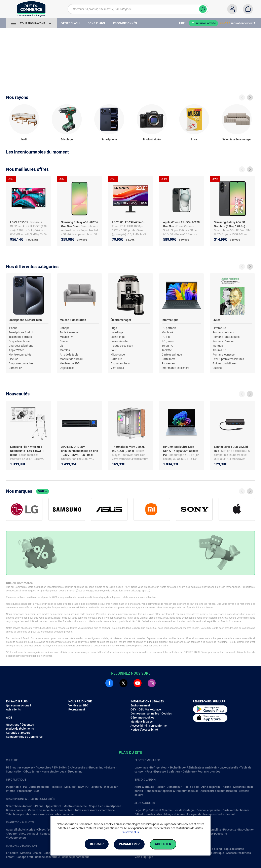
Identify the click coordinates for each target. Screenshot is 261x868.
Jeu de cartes (154, 814)
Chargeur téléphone (21, 346)
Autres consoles (23, 767)
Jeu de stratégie (184, 810)
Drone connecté (16, 810)
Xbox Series (32, 772)
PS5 (9, 767)
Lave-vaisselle (229, 767)
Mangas (218, 346)
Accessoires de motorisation (219, 791)
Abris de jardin (211, 787)
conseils (121, 646)
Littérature (219, 328)
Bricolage (67, 139)
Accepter (165, 844)
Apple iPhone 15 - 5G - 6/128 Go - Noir (181, 224)
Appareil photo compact (23, 834)
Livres (216, 320)
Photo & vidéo (152, 139)
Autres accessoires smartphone (95, 810)
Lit (61, 346)
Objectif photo (46, 830)
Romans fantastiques (226, 337)
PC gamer (168, 341)
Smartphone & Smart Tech (25, 320)
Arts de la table (69, 355)
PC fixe (166, 337)
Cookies (167, 713)
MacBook (70, 787)
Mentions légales (142, 722)
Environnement (140, 705)
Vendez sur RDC (79, 705)
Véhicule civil (226, 814)
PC (25, 787)
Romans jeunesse (223, 355)
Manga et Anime (175, 814)
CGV (133, 709)
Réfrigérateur (159, 767)
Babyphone (246, 830)
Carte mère (169, 359)
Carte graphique (172, 355)
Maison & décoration (73, 320)
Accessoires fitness (238, 853)
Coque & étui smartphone (105, 806)
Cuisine (217, 368)
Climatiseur (174, 787)
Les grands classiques (201, 814)
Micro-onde (118, 355)
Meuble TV (66, 337)
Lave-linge (141, 767)
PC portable (169, 328)
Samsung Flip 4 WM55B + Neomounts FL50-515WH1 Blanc (27, 451)
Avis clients (13, 709)
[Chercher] (203, 9)
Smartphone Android (22, 332)
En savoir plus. (130, 832)
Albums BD (219, 350)
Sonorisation (14, 772)
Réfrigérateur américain (202, 767)
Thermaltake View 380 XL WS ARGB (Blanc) (128, 449)
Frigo (114, 328)
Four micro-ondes (209, 772)
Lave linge (117, 332)
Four (114, 350)
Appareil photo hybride (21, 830)
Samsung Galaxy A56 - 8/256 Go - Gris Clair (80, 224)
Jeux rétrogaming (71, 772)
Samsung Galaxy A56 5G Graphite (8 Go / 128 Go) (230, 224)
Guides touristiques (225, 363)
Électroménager (121, 320)
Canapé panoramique (76, 857)
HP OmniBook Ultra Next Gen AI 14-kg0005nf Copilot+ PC (181, 451)
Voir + (43, 491)
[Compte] (232, 9)
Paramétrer (129, 844)
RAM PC (83, 787)
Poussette (230, 830)
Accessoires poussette (213, 834)
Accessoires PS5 (46, 767)
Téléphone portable (21, 337)
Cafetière (116, 359)
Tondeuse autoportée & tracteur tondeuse (172, 791)
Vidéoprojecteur (16, 838)
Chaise (64, 341)
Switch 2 (64, 767)
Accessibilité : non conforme (149, 726)
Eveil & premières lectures (228, 359)
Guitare (110, 767)
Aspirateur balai (120, 363)
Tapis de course (234, 849)
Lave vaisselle (119, 341)
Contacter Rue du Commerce (24, 737)
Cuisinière (189, 772)
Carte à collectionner (236, 810)
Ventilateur (117, 368)
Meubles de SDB (70, 363)
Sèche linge (118, 337)
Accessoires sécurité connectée (53, 814)
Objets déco (67, 368)
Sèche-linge (177, 767)
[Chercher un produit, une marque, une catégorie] (138, 9)
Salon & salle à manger (237, 139)
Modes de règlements (20, 729)
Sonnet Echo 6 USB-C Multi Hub (231, 449)
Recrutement (77, 709)
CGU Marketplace (150, 709)
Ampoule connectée (21, 363)
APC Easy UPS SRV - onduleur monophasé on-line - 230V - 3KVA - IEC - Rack (80, 451)
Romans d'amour (223, 341)
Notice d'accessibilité (144, 730)
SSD (36, 791)
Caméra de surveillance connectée (50, 810)
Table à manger (69, 332)
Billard (139, 814)
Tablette (167, 350)
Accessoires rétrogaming (87, 767)
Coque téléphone (19, 341)
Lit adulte (12, 853)
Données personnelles (145, 713)
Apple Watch (16, 350)
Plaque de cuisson (122, 346)
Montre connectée (20, 355)
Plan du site (130, 752)
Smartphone (109, 139)
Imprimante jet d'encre (175, 368)
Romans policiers (223, 332)
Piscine (227, 787)
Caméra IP (15, 368)
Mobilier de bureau (71, 359)
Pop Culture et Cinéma (157, 810)
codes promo (135, 646)
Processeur (169, 363)
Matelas (65, 350)
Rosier (161, 787)
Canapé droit (25, 857)
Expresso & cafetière (167, 772)
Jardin (24, 139)
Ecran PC (167, 346)
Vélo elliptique (144, 857)
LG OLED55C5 (19, 222)
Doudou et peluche (209, 810)
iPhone (13, 328)
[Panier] (248, 9)
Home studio (50, 772)
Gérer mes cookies (142, 718)
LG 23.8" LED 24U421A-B (128, 222)
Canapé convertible (47, 857)
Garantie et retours (18, 733)
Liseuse (13, 359)
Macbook (167, 332)
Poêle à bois (191, 787)
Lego (138, 810)
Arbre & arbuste (144, 787)
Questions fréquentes (20, 725)
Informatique (170, 320)
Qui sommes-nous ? (19, 705)
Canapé (65, 328)
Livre (194, 139)
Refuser (95, 844)
